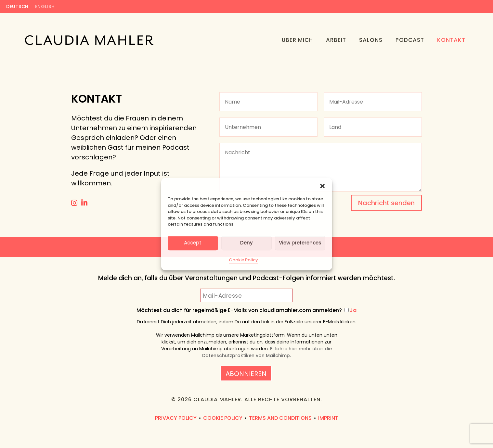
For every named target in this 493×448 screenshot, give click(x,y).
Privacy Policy (176, 418)
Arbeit (336, 40)
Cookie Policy (243, 260)
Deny (246, 243)
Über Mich (297, 40)
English (45, 7)
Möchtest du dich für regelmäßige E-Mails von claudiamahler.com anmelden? (246, 310)
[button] (322, 186)
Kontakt (451, 40)
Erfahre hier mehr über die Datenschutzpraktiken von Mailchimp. (267, 352)
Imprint (328, 418)
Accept (193, 243)
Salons (371, 40)
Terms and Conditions (280, 418)
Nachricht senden (386, 203)
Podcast (410, 40)
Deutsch (17, 7)
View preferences (300, 243)
